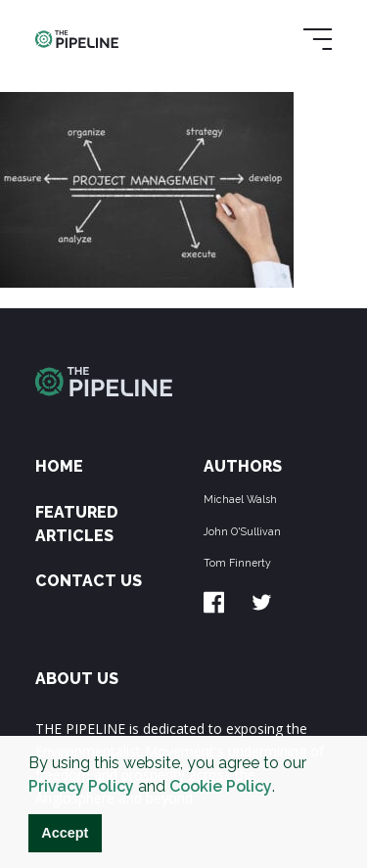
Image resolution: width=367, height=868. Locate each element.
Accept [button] (65, 833)
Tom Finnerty (237, 563)
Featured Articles (77, 524)
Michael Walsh (240, 499)
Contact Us (89, 581)
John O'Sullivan (242, 531)
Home (59, 466)
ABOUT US (77, 679)
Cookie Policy (221, 786)
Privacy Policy (81, 786)
